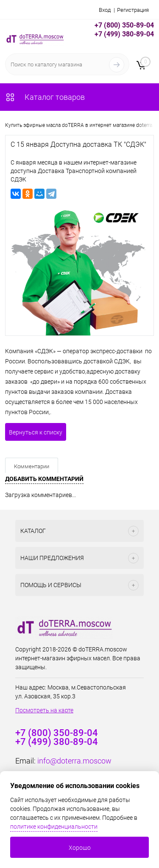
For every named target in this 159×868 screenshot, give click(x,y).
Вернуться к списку (36, 432)
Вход (105, 10)
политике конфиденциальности (54, 827)
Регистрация (133, 10)
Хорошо (80, 848)
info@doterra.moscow (74, 761)
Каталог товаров (45, 97)
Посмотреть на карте (44, 710)
